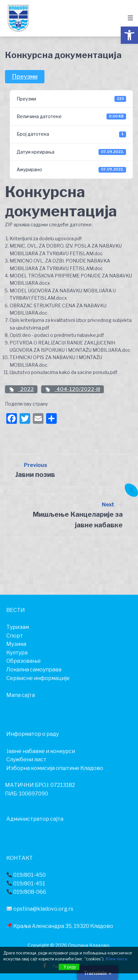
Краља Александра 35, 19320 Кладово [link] (60, 926)
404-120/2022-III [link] (72, 389)
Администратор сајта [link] (35, 819)
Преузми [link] (25, 76)
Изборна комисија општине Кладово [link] (55, 768)
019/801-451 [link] (26, 884)
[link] (129, 35)
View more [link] (116, 959)
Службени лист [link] (26, 759)
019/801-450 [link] (26, 875)
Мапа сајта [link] (21, 695)
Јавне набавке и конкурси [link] (41, 751)
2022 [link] (21, 389)
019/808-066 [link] (26, 892)
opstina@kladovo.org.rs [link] (40, 909)
